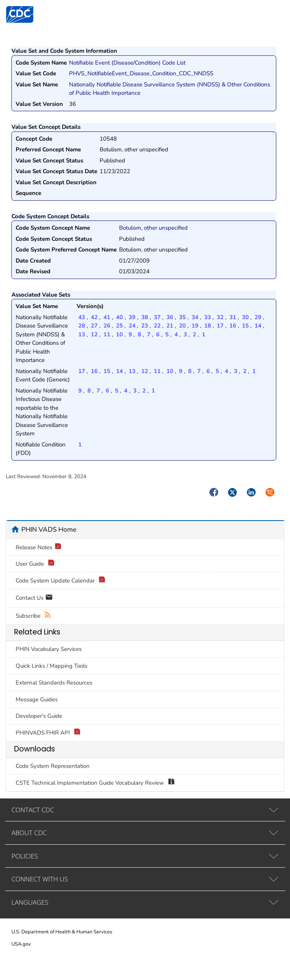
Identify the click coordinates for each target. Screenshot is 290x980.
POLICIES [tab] (25, 856)
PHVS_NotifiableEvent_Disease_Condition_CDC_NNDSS (141, 73)
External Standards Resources (54, 683)
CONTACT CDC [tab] (33, 810)
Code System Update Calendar (60, 581)
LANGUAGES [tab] (30, 902)
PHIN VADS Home (49, 529)
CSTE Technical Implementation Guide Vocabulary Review (95, 783)
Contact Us (34, 598)
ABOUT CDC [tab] (29, 833)
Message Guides (37, 699)
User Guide (35, 564)
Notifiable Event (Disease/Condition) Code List (127, 63)
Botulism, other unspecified (153, 228)
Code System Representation (53, 766)
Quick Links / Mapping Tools (52, 666)
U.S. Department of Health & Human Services (62, 932)
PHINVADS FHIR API (48, 733)
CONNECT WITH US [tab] (40, 879)
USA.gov (21, 944)
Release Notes (39, 548)
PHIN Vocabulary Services (49, 649)
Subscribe (33, 616)
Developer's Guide (39, 716)
